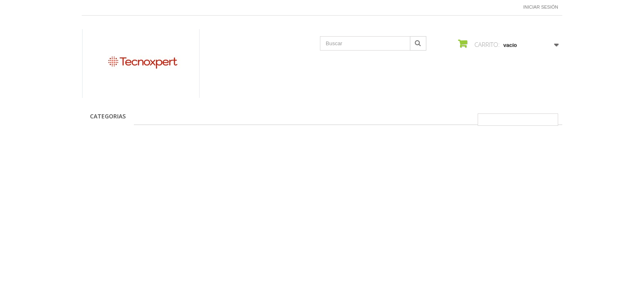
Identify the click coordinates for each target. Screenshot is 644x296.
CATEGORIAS (108, 116)
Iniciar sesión (541, 7)
